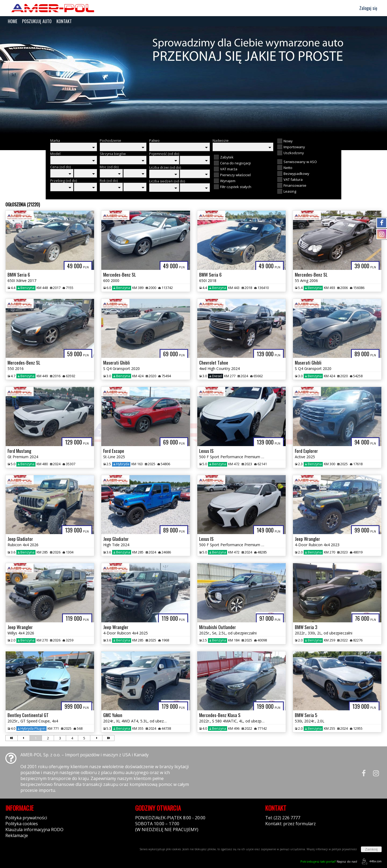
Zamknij (371, 849)
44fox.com (371, 861)
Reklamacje (17, 835)
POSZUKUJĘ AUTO (37, 21)
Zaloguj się (366, 8)
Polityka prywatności (26, 818)
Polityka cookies (22, 824)
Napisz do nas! (329, 861)
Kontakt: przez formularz (291, 824)
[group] (193, 80)
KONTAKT (64, 21)
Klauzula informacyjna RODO (34, 830)
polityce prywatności (344, 849)
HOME (12, 21)
